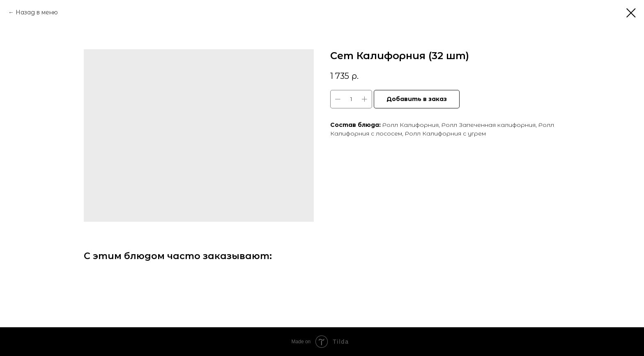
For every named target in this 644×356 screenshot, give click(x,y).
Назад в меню (37, 12)
